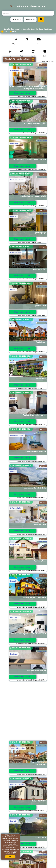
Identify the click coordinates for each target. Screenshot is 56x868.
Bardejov (14, 654)
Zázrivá (13, 821)
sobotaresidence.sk (28, 6)
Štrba (12, 362)
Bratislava (14, 143)
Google (10, 839)
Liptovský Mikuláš (17, 180)
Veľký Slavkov (15, 107)
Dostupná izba (22, 93)
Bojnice (13, 216)
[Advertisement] (28, 712)
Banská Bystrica (16, 70)
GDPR (14, 853)
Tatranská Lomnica (17, 748)
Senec (13, 472)
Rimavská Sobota (17, 435)
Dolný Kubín (15, 545)
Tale (12, 326)
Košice (13, 289)
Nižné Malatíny (16, 508)
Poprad (13, 581)
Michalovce (15, 618)
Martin (13, 399)
